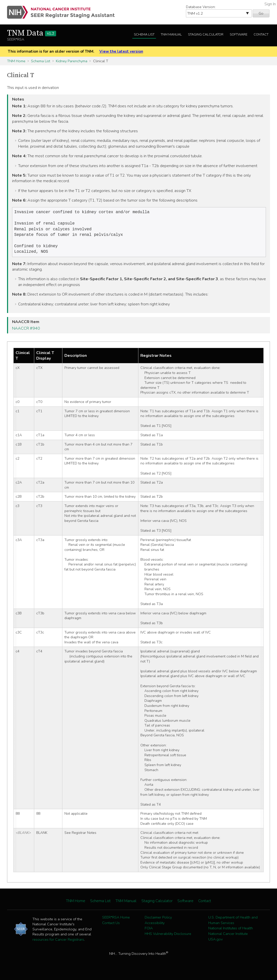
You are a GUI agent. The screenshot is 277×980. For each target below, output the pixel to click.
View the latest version (121, 51)
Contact (261, 35)
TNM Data (32, 33)
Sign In (270, 4)
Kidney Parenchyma (72, 61)
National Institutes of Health (231, 932)
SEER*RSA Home (116, 921)
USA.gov (215, 943)
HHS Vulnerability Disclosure (168, 938)
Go (261, 13)
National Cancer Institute (228, 938)
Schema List (144, 35)
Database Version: (201, 7)
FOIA (149, 932)
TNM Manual (171, 35)
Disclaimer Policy (158, 921)
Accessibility (155, 927)
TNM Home (16, 61)
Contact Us (111, 927)
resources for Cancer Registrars (58, 943)
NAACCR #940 (26, 332)
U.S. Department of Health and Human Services (233, 924)
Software (239, 35)
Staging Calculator (206, 35)
